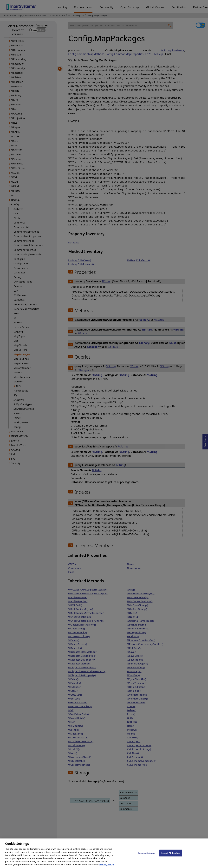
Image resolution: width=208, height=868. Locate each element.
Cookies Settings (146, 855)
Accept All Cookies (171, 855)
